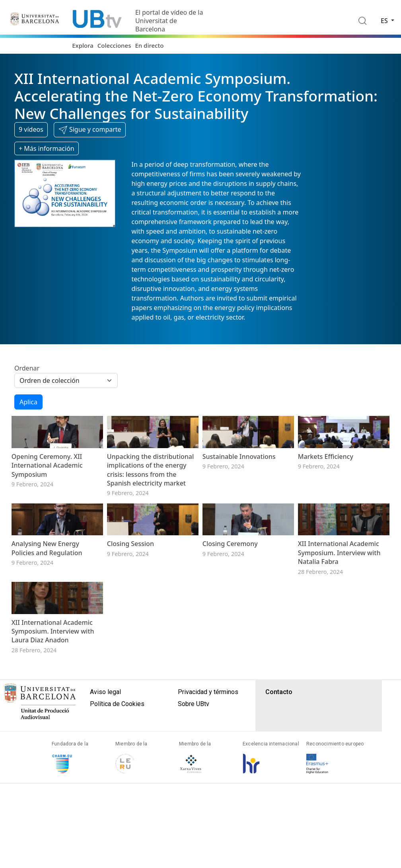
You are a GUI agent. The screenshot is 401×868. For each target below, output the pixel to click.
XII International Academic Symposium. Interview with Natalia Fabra (339, 609)
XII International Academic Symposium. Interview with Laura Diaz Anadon (53, 715)
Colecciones (114, 45)
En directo (149, 45)
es (385, 21)
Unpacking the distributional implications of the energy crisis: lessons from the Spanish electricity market (151, 498)
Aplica (28, 402)
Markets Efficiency (326, 484)
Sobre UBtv (194, 788)
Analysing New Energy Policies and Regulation (47, 605)
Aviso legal (105, 776)
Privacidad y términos (208, 776)
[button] (90, 130)
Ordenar (27, 368)
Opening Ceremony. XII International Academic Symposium (47, 493)
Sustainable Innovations (239, 484)
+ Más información (47, 148)
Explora (83, 45)
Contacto (279, 776)
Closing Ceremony (230, 600)
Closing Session (130, 600)
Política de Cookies (117, 788)
